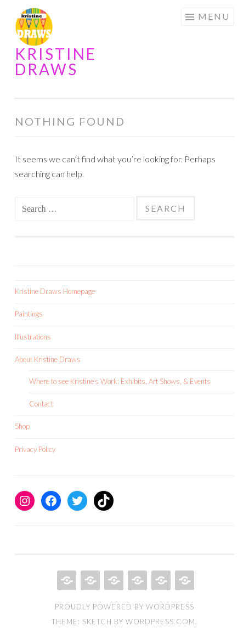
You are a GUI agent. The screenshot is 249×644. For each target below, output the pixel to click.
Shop (22, 426)
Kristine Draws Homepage (55, 291)
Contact (41, 404)
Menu (214, 16)
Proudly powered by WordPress (125, 607)
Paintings (29, 314)
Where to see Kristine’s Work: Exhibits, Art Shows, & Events (120, 381)
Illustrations (33, 337)
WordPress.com (160, 622)
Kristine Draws (56, 61)
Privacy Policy (35, 449)
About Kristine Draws (48, 359)
